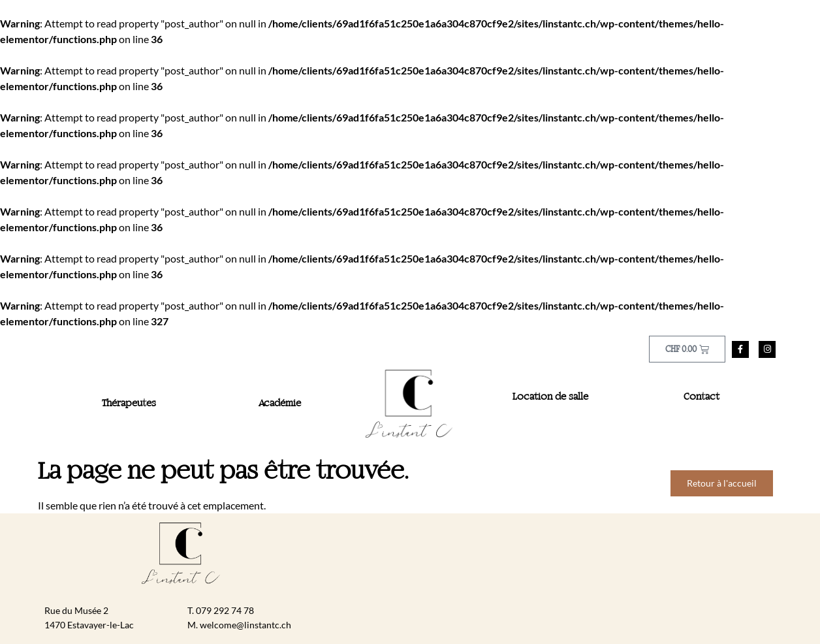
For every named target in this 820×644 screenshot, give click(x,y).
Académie (280, 404)
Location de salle (550, 397)
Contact (702, 397)
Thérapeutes (129, 404)
